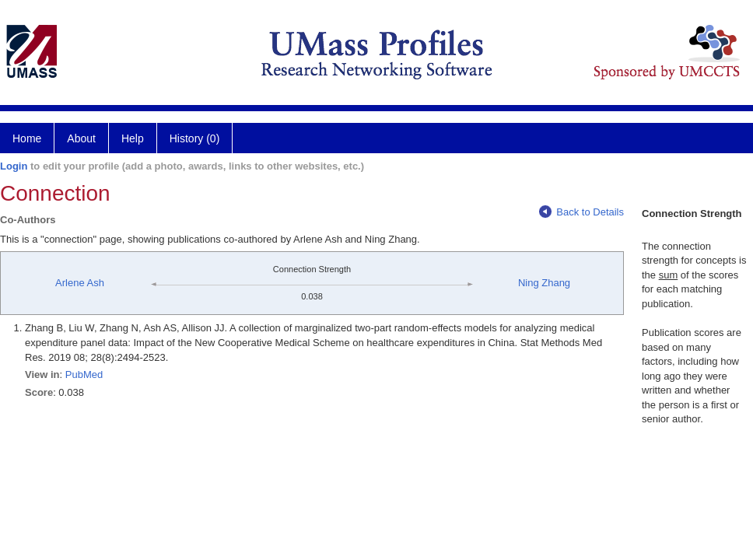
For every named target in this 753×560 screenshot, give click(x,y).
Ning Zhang (544, 283)
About (81, 138)
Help (133, 138)
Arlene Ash (80, 283)
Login (14, 166)
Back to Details (581, 212)
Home (27, 138)
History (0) (195, 138)
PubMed (84, 374)
